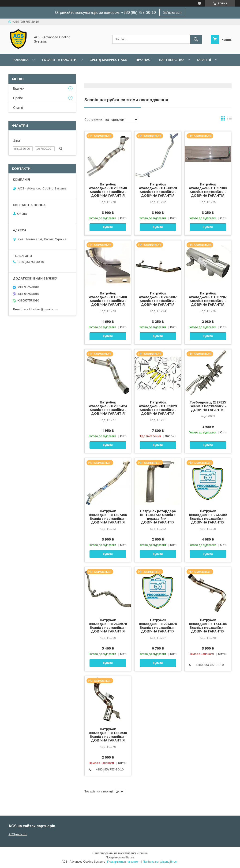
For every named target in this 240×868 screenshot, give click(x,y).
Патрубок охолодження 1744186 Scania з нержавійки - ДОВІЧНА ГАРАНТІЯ (208, 626)
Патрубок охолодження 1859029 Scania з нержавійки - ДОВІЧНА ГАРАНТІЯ (158, 408)
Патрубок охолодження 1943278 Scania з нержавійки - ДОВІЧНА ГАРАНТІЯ (158, 190)
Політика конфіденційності (161, 862)
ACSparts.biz (18, 834)
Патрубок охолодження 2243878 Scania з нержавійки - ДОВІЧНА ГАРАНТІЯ (158, 626)
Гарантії (204, 60)
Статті (18, 108)
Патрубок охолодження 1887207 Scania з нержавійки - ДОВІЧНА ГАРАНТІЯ (208, 299)
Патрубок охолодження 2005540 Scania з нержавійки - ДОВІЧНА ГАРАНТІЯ (108, 190)
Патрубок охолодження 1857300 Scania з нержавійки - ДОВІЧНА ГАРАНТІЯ (208, 190)
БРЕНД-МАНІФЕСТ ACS (108, 60)
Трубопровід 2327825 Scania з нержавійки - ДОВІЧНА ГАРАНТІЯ (208, 406)
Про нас (143, 60)
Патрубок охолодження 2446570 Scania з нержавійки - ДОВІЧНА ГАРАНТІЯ (108, 626)
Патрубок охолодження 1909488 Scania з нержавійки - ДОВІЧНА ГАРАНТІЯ (108, 299)
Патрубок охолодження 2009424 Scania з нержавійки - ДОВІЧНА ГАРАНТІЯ (108, 408)
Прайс (18, 98)
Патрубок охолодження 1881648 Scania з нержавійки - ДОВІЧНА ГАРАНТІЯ (108, 735)
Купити (108, 227)
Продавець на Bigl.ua (120, 857)
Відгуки (19, 88)
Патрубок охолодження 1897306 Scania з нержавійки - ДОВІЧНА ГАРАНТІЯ (108, 517)
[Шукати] (196, 39)
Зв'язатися (172, 13)
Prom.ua (142, 853)
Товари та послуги (59, 60)
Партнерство (171, 60)
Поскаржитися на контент (124, 862)
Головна (21, 60)
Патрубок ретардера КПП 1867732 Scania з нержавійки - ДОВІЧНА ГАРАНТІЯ (158, 517)
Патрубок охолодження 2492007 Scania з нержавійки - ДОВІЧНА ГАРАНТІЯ (158, 299)
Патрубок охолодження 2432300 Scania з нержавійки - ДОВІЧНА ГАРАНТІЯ (208, 517)
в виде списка (229, 120)
